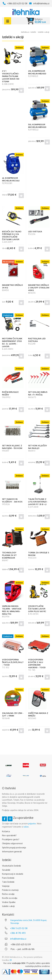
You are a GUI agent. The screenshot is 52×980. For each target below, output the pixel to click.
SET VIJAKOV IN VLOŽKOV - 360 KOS (12, 500)
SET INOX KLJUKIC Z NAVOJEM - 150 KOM (12, 447)
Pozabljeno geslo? (11, 839)
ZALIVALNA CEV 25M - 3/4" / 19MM (13, 714)
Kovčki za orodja (10, 898)
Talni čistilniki (8, 882)
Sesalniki (6, 870)
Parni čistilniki (8, 878)
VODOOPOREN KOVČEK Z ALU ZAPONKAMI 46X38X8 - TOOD (37, 663)
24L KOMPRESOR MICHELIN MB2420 (37, 72)
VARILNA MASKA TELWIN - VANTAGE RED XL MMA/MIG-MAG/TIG (12, 610)
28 (11, 960)
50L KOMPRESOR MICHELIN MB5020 (37, 126)
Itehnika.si (25, 32)
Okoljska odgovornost (12, 843)
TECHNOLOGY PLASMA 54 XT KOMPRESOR (9, 555)
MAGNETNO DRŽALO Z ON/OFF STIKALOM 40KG (39, 288)
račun (26, 827)
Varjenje (6, 886)
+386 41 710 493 (18, 933)
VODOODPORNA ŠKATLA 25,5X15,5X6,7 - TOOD (13, 662)
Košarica (6, 831)
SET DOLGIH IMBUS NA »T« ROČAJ (38, 393)
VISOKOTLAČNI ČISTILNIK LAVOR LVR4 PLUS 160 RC (37, 609)
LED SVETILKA (35, 231)
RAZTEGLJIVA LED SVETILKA (37, 340)
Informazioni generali (12, 852)
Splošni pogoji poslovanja (14, 848)
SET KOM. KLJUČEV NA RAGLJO (38, 447)
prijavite (32, 824)
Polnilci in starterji (10, 890)
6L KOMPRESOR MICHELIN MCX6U (11, 179)
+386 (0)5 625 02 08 (17, 3)
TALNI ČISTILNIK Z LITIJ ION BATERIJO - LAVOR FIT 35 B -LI (38, 502)
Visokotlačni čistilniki (11, 866)
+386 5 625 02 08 (19, 928)
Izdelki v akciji (8, 906)
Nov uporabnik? (9, 835)
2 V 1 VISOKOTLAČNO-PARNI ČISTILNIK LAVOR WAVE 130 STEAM (11, 76)
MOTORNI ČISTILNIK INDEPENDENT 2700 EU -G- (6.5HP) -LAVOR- (12, 342)
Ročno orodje (8, 894)
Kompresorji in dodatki (13, 874)
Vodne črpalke (9, 902)
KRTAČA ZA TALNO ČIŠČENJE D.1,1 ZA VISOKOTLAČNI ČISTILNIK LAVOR (12, 235)
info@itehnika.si (41, 3)
